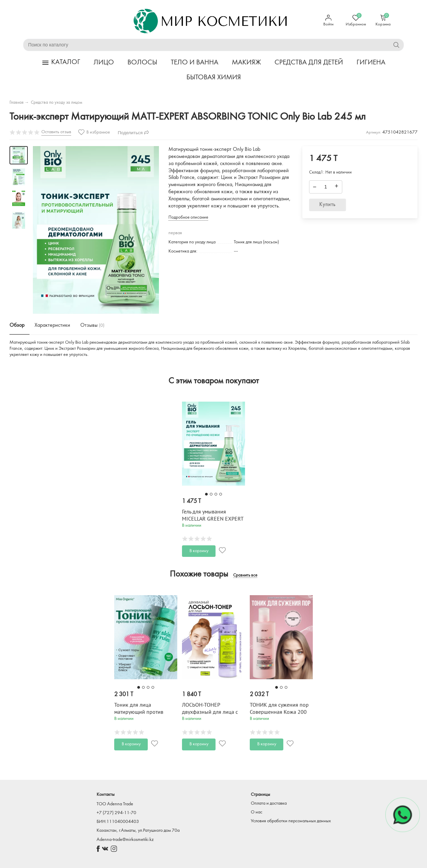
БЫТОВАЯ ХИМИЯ (214, 77)
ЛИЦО (104, 63)
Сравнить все (245, 576)
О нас (257, 812)
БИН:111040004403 (118, 822)
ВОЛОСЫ (142, 63)
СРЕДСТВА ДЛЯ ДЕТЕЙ (309, 63)
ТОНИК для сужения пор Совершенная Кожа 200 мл (279, 712)
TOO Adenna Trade (115, 804)
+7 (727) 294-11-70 (116, 813)
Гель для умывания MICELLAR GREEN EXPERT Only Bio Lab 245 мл (213, 519)
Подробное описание (188, 217)
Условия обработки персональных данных (291, 821)
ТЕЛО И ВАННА (195, 63)
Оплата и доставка (269, 803)
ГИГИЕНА (371, 63)
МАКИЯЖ (246, 63)
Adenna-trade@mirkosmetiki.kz (125, 840)
